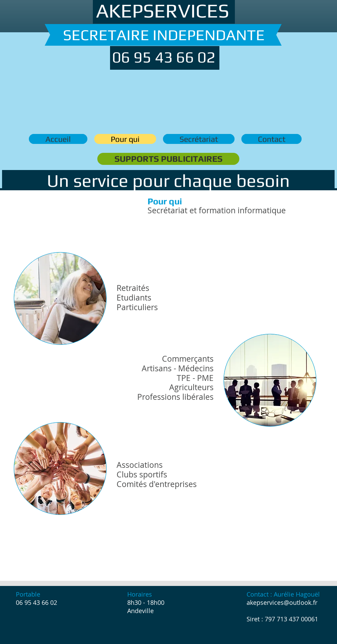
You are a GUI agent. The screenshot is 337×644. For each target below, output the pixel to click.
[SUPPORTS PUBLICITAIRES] (168, 159)
